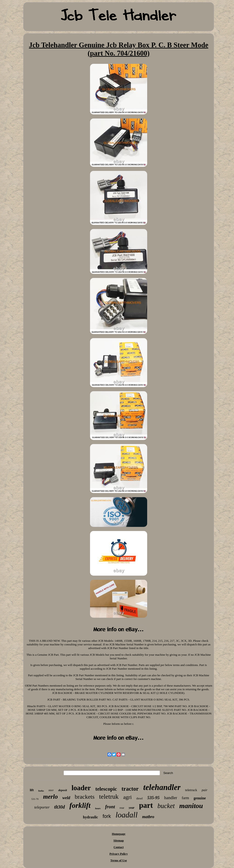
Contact (119, 847)
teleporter (42, 807)
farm (185, 798)
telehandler (162, 787)
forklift (80, 805)
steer (51, 790)
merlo (50, 797)
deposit (63, 790)
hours (98, 808)
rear (122, 808)
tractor (130, 789)
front (110, 807)
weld (66, 798)
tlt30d (60, 807)
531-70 (35, 799)
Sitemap (119, 840)
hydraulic (90, 817)
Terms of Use (119, 860)
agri (127, 797)
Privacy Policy (119, 854)
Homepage (118, 834)
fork (107, 816)
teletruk (109, 797)
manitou (191, 806)
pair (205, 790)
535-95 (153, 798)
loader (81, 788)
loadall (127, 815)
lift (32, 790)
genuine (200, 798)
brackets (85, 797)
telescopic (106, 789)
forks (41, 791)
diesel (139, 798)
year (132, 808)
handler (171, 798)
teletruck (191, 790)
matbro (148, 817)
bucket (166, 806)
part (146, 805)
